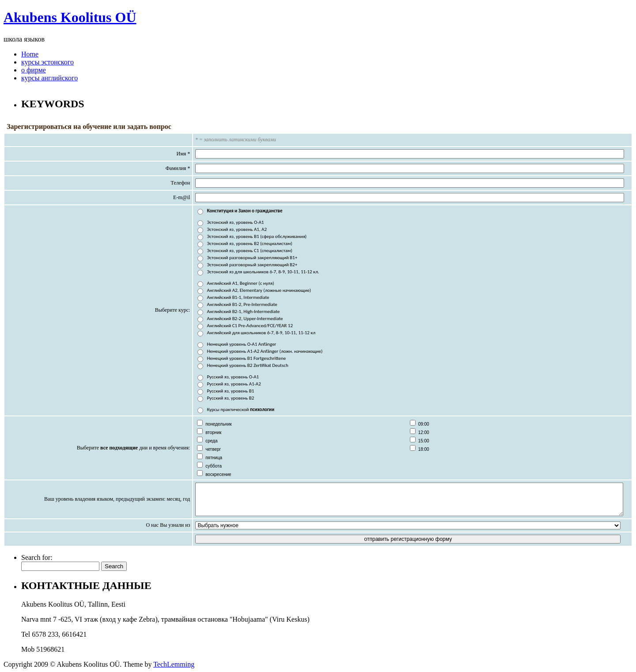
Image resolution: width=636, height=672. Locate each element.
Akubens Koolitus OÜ (70, 17)
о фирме (34, 70)
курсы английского (49, 78)
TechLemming (174, 664)
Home (30, 54)
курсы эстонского (47, 62)
